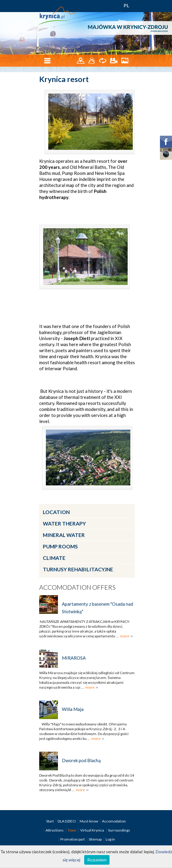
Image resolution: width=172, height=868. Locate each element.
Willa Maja (73, 709)
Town (72, 830)
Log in (110, 839)
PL (127, 5)
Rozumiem (97, 860)
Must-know (89, 821)
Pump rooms (60, 546)
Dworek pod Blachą (81, 760)
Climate (54, 558)
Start (50, 821)
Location (56, 512)
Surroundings (119, 830)
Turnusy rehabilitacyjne (78, 569)
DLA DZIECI (67, 821)
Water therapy (64, 524)
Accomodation (114, 821)
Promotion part (73, 839)
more (125, 636)
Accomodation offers (77, 587)
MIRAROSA (74, 658)
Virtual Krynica (92, 830)
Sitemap (95, 839)
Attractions (55, 830)
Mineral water (64, 535)
